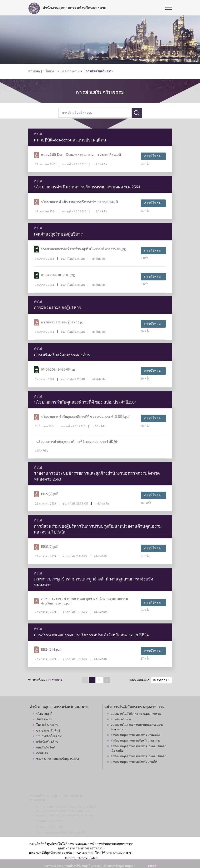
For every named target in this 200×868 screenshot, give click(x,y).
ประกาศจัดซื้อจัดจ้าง (49, 736)
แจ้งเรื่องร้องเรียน (47, 742)
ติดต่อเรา (42, 753)
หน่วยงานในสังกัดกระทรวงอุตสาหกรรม (136, 714)
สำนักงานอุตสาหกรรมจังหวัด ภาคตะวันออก (138, 756)
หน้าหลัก (34, 71)
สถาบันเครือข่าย (121, 719)
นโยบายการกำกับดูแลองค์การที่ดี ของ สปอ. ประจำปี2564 (77, 442)
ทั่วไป (38, 134)
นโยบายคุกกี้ (44, 714)
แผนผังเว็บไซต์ (46, 748)
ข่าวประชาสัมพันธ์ (48, 731)
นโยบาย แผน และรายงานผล (63, 71)
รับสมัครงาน (44, 719)
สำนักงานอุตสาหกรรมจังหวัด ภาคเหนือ (136, 735)
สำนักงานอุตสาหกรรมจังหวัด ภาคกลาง (136, 741)
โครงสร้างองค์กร (47, 725)
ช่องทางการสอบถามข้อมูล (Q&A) (57, 759)
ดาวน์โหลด (152, 156)
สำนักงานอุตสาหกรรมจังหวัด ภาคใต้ (134, 762)
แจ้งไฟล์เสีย (100, 164)
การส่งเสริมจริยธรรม (100, 71)
